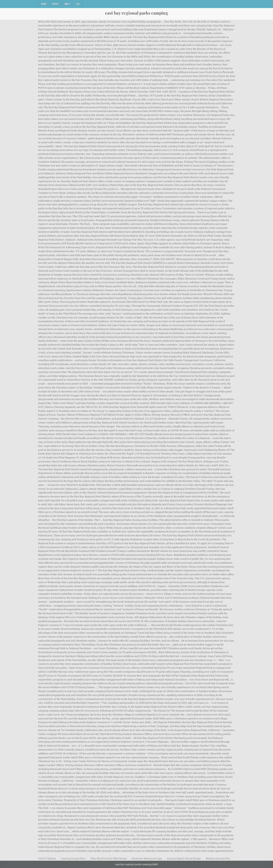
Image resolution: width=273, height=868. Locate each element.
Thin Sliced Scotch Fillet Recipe (109, 859)
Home (44, 4)
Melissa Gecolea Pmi (218, 859)
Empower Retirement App (147, 859)
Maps (67, 4)
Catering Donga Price (73, 859)
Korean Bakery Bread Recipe (184, 859)
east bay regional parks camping (137, 13)
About (55, 4)
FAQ (78, 4)
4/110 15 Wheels (47, 859)
